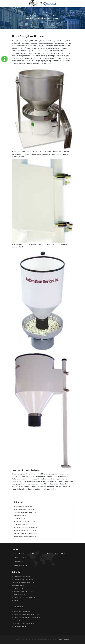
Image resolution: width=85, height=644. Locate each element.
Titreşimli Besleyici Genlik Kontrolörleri (26, 536)
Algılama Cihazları (20, 518)
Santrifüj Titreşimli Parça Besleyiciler (26, 533)
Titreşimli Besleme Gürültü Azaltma (25, 527)
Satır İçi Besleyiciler (20, 515)
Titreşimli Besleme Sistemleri (23, 507)
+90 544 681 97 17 (21, 558)
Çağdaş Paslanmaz (63, 640)
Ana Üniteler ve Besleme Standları (25, 512)
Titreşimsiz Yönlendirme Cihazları (25, 521)
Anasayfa (29, 16)
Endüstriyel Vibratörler (21, 524)
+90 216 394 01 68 (21, 562)
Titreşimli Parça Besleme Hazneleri (25, 530)
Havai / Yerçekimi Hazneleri (51, 16)
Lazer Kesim (16, 620)
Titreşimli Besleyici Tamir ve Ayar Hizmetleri (26, 614)
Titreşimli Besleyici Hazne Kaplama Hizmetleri (26, 617)
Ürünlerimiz (37, 16)
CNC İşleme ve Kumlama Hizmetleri (23, 623)
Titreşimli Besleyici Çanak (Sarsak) (25, 509)
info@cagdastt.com (21, 565)
